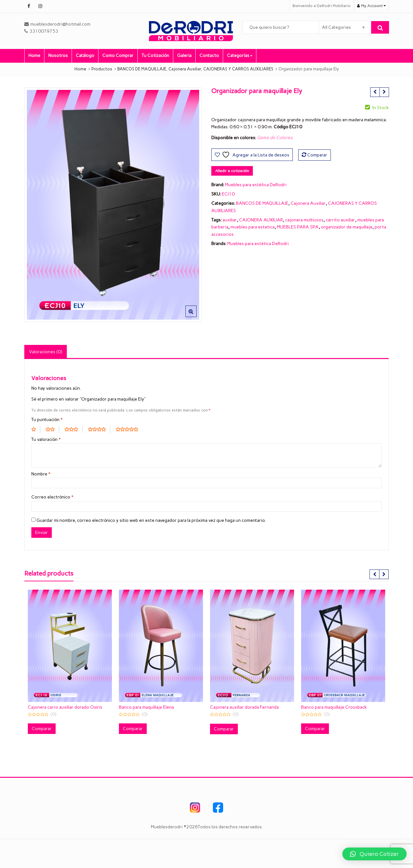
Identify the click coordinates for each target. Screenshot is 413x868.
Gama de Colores (274, 138)
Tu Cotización (155, 56)
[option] (113, 205)
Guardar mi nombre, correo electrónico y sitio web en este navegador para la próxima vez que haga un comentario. (151, 520)
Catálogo (85, 56)
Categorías (240, 56)
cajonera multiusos (304, 220)
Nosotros (58, 56)
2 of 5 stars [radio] (52, 429)
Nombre (41, 474)
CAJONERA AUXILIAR (261, 220)
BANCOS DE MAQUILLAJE (262, 203)
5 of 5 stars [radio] (129, 429)
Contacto (209, 56)
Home (34, 56)
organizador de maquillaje (347, 227)
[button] (196, 316)
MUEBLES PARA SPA (298, 227)
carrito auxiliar (340, 220)
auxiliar (230, 220)
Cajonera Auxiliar (308, 203)
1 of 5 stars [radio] (36, 429)
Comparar (317, 155)
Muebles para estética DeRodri (256, 185)
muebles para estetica (253, 227)
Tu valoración (46, 439)
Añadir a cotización (232, 171)
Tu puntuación (47, 420)
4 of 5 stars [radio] (99, 429)
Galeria (184, 56)
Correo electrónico (52, 497)
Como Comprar (118, 56)
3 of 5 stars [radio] (74, 429)
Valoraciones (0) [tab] (46, 352)
